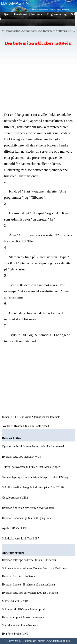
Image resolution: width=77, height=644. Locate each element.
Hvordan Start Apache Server (19, 576)
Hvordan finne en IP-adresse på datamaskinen (29, 585)
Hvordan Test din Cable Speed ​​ (32, 426)
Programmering (57, 14)
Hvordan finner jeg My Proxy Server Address (29, 508)
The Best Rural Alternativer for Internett (37, 417)
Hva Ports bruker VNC (16, 634)
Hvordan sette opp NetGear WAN (22, 457)
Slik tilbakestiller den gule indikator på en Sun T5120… (34, 487)
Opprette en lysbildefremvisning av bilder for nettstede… (35, 446)
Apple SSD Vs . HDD (15, 528)
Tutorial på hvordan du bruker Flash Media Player (31, 467)
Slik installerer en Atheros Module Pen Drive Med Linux (35, 568)
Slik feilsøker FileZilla (15, 601)
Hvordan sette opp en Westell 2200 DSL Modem (30, 593)
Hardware (20, 14)
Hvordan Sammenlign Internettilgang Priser (28, 518)
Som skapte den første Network (21, 625)
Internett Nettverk (55, 31)
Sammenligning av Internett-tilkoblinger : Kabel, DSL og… (36, 477)
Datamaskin (13, 31)
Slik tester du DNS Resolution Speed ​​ (24, 609)
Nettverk (37, 14)
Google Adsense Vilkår (16, 498)
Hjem (6, 14)
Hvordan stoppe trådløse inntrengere (23, 617)
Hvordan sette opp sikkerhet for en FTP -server (29, 560)
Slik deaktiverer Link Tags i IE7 (21, 539)
